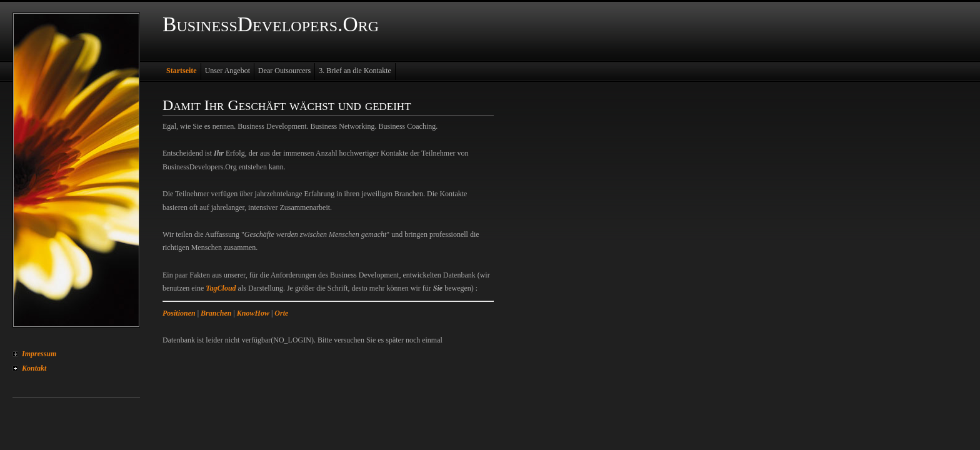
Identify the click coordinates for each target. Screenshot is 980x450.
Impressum (39, 354)
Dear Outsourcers (284, 71)
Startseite (182, 71)
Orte (281, 313)
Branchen (216, 313)
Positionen (179, 313)
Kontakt (34, 368)
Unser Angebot (227, 71)
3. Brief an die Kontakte (355, 71)
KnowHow (253, 313)
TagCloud (221, 288)
